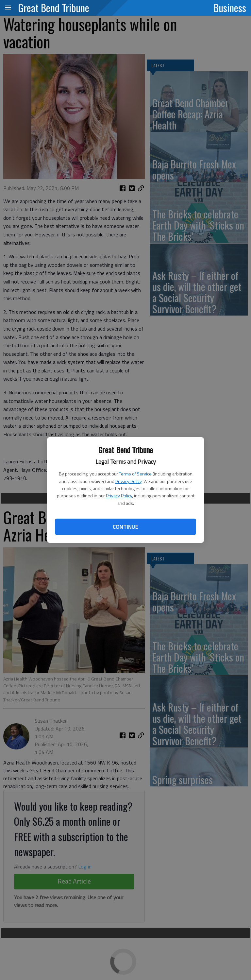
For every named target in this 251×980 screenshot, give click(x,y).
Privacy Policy (128, 481)
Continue (125, 527)
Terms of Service (135, 474)
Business (230, 8)
